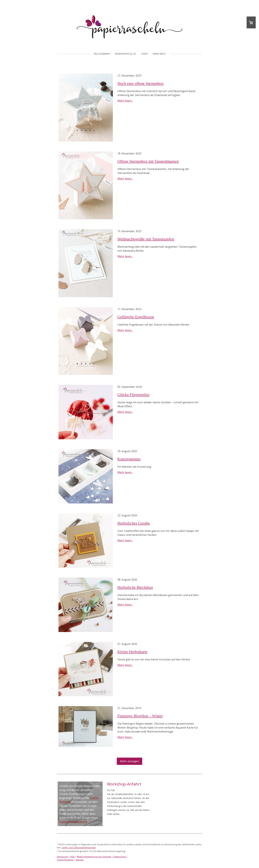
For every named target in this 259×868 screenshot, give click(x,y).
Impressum (62, 857)
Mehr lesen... (125, 101)
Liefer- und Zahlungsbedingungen (79, 848)
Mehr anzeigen (129, 761)
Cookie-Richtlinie (65, 860)
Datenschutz (120, 857)
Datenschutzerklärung (73, 822)
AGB (72, 857)
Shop (145, 54)
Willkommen (102, 54)
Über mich (159, 54)
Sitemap (80, 860)
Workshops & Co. (126, 54)
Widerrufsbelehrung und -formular (94, 857)
